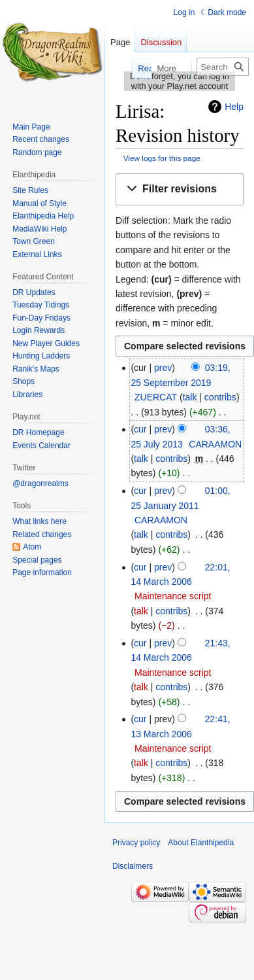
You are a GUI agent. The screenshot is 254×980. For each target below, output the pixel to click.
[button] (180, 189)
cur (140, 429)
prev (163, 368)
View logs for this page (162, 158)
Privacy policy (136, 843)
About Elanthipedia (201, 843)
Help (234, 107)
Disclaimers (133, 866)
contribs (220, 397)
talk (190, 397)
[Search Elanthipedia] (223, 67)
